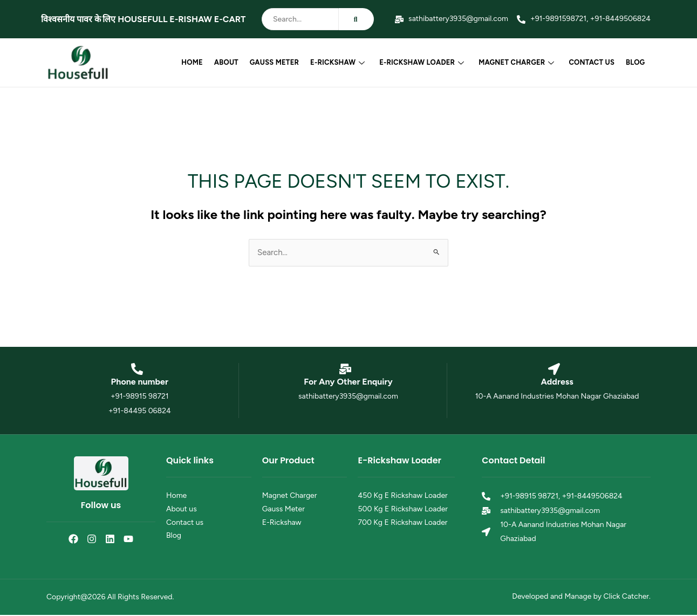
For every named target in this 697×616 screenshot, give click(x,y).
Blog (636, 62)
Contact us (593, 62)
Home (196, 62)
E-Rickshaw (340, 62)
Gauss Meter (277, 62)
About (230, 62)
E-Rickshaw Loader (424, 62)
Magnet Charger (518, 62)
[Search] (300, 19)
